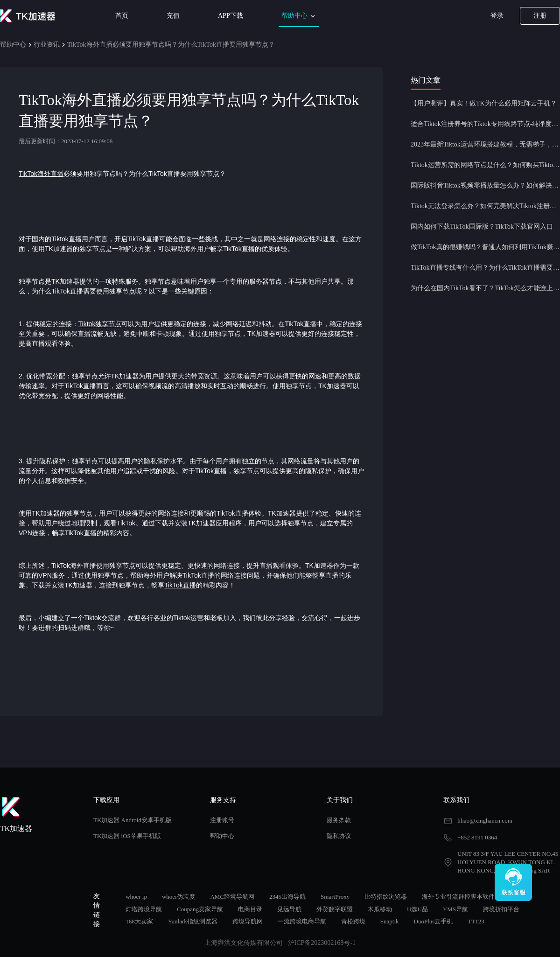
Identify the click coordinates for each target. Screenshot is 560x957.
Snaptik (390, 921)
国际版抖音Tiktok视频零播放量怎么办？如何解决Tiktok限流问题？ (485, 185)
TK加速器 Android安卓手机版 (133, 820)
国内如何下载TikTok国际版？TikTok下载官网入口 (482, 227)
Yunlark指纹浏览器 (193, 921)
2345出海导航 (287, 897)
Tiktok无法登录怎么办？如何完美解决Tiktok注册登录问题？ (485, 206)
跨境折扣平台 (501, 909)
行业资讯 (47, 45)
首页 (122, 16)
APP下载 (231, 16)
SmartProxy (335, 897)
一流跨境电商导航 (302, 921)
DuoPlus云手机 (434, 921)
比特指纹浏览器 (386, 897)
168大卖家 (139, 921)
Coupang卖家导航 (200, 909)
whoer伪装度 (179, 897)
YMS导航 (455, 909)
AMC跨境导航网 (232, 897)
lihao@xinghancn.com (485, 821)
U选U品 (417, 909)
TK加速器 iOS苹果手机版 (127, 836)
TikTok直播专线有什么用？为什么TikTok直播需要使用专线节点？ (485, 268)
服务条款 (339, 820)
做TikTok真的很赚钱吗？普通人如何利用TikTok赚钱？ (485, 247)
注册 (540, 16)
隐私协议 (339, 836)
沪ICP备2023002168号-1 (322, 943)
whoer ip (136, 897)
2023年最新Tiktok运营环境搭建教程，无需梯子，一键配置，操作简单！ (485, 144)
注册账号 (222, 820)
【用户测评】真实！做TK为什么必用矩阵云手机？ (484, 103)
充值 (173, 16)
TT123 (476, 921)
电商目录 (250, 909)
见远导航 (289, 909)
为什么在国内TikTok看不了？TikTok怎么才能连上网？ (485, 288)
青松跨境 (353, 921)
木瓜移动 (380, 909)
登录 (497, 16)
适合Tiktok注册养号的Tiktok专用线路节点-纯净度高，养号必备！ (485, 124)
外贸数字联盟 (335, 909)
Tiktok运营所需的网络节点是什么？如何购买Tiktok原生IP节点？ (485, 165)
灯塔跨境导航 (144, 909)
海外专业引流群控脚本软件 (458, 897)
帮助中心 (299, 16)
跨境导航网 (248, 921)
